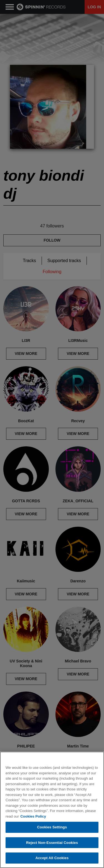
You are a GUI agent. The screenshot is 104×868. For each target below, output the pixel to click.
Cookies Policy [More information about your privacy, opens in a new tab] (33, 816)
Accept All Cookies (52, 858)
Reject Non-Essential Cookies (52, 843)
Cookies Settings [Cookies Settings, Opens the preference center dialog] (52, 827)
